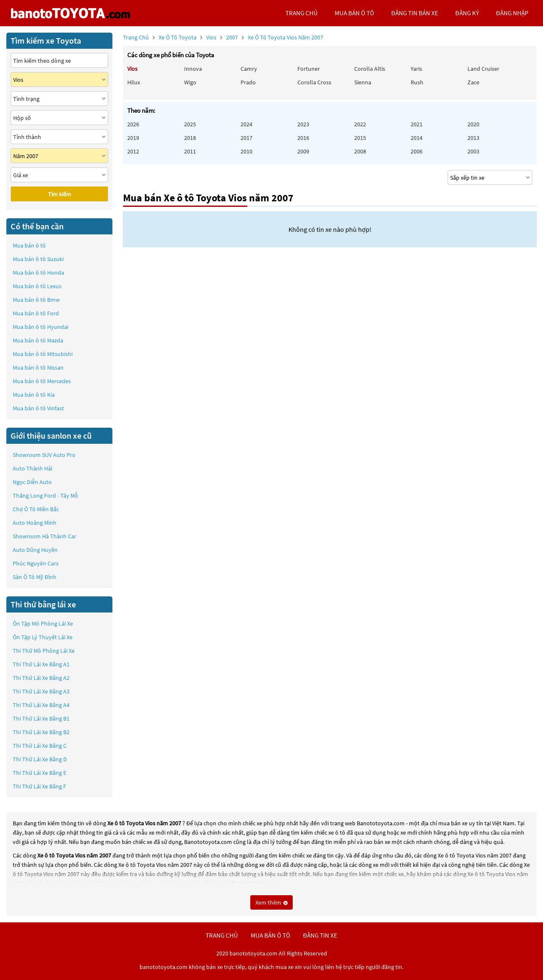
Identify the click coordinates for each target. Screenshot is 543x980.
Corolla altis (370, 69)
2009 (303, 151)
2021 (417, 124)
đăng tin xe (320, 935)
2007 (275, 37)
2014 (417, 138)
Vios (212, 37)
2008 (360, 151)
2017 (246, 138)
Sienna (363, 82)
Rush (417, 82)
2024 (246, 124)
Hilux (134, 82)
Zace (473, 82)
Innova (193, 69)
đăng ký (467, 13)
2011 (190, 151)
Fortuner (309, 69)
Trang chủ (136, 37)
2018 (190, 138)
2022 (360, 124)
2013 (473, 138)
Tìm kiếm (60, 194)
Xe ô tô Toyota (178, 37)
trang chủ (302, 13)
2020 (473, 124)
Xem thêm (271, 902)
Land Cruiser (483, 69)
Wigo (190, 82)
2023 (303, 124)
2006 (417, 151)
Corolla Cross (314, 82)
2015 (360, 138)
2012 (133, 151)
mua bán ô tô (354, 13)
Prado (248, 82)
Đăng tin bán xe (415, 13)
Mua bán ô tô (29, 245)
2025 (190, 124)
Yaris (416, 69)
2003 (473, 151)
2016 (303, 138)
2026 (133, 124)
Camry (249, 69)
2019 (133, 138)
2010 (246, 151)
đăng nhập (512, 13)
